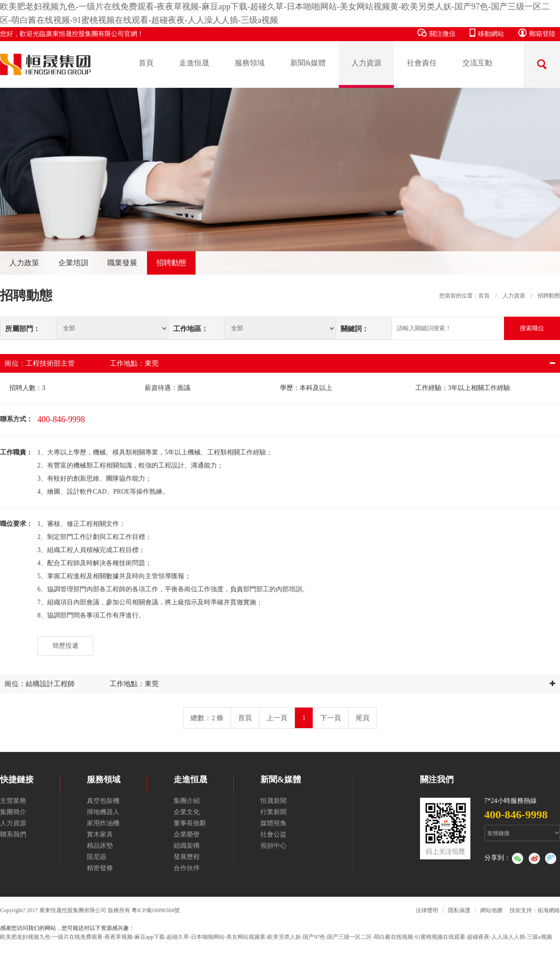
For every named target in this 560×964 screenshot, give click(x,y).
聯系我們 (13, 834)
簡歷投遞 (65, 646)
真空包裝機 (103, 801)
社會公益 (273, 834)
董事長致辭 (190, 823)
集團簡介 (13, 812)
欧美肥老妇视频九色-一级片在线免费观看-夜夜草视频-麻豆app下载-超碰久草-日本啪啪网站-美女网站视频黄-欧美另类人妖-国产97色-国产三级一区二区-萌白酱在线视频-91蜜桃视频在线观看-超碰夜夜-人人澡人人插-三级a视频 (276, 937)
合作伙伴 (187, 868)
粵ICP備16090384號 (156, 910)
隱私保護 (459, 910)
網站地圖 (491, 910)
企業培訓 (73, 263)
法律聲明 (427, 910)
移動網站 (487, 33)
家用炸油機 (103, 823)
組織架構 (187, 846)
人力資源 (366, 63)
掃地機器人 (103, 812)
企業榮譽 (187, 834)
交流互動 (477, 63)
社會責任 (422, 63)
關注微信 (436, 33)
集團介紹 (187, 801)
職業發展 (122, 263)
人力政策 (24, 263)
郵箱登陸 (537, 33)
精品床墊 (100, 846)
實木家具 (100, 834)
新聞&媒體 (308, 63)
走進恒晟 (194, 63)
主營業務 (13, 801)
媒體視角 (273, 823)
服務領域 (250, 63)
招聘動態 (171, 263)
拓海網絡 (549, 910)
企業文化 (187, 812)
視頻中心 (273, 846)
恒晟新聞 (273, 801)
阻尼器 (97, 857)
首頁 (146, 63)
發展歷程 (187, 857)
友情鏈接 (498, 833)
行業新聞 (273, 812)
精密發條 (100, 868)
